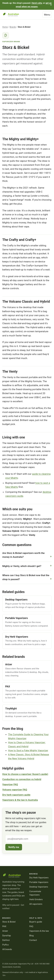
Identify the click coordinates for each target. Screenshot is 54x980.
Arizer (5, 931)
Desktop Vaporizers (39, 887)
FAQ (31, 926)
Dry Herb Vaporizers (39, 878)
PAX (4, 926)
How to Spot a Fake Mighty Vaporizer (28, 750)
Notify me (14, 847)
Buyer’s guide (36, 922)
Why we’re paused (11, 905)
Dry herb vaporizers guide (16, 795)
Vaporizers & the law (39, 931)
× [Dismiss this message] (51, 5)
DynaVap (7, 936)
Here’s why (37, 3)
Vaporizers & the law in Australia (20, 800)
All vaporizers (36, 904)
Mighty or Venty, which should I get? (22, 566)
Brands (13, 27)
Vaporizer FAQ (10, 784)
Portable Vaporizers (39, 882)
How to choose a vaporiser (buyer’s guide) (25, 774)
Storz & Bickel (9, 922)
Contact (33, 940)
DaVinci (6, 940)
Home (5, 27)
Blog (32, 936)
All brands (7, 949)
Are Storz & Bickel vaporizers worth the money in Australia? (23, 555)
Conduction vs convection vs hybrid (22, 779)
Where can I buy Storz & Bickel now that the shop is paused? (26, 577)
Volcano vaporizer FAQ (15, 790)
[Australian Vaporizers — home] (12, 15)
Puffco (6, 945)
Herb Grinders (36, 899)
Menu (47, 15)
